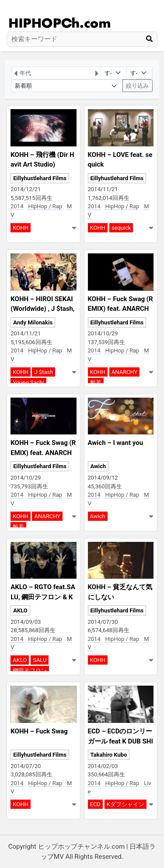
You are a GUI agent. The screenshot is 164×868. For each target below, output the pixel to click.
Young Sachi (28, 382)
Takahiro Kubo (109, 755)
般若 (96, 382)
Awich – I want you (116, 443)
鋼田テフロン (30, 671)
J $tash (44, 372)
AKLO (20, 610)
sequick (121, 228)
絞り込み (137, 86)
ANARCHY (125, 372)
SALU (40, 660)
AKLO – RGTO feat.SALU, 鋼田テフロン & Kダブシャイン (43, 597)
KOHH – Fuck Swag (39, 731)
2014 (17, 206)
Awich (98, 466)
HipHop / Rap (45, 206)
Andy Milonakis (33, 322)
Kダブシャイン (126, 804)
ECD (95, 804)
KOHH (20, 228)
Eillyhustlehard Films (40, 178)
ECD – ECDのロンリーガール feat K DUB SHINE (120, 741)
